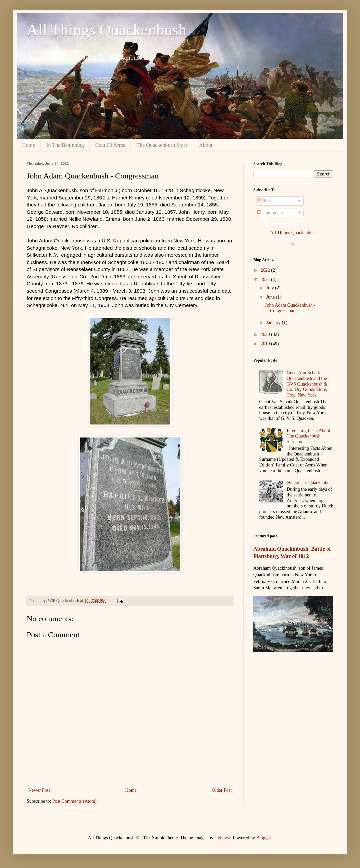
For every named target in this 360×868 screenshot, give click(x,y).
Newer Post (39, 790)
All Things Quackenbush (106, 30)
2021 (266, 280)
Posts (265, 201)
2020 (266, 334)
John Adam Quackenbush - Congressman (290, 308)
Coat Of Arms (110, 145)
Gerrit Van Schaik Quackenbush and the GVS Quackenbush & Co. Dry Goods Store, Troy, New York (307, 384)
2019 (266, 344)
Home (28, 145)
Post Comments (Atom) (74, 801)
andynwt (222, 838)
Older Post (222, 790)
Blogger (263, 838)
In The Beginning (65, 145)
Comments (270, 213)
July (270, 288)
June (271, 297)
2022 (266, 270)
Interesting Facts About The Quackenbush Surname (308, 436)
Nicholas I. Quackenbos (309, 483)
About (206, 145)
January (274, 322)
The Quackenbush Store (162, 145)
